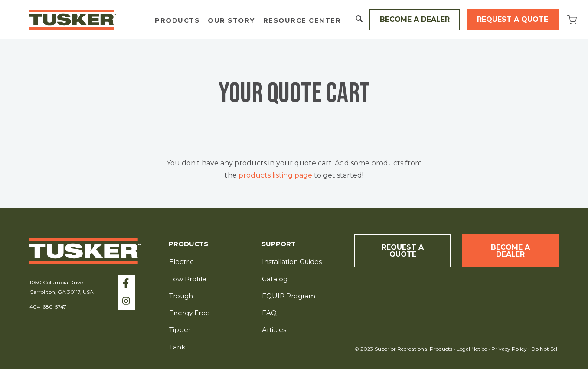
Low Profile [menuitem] (188, 279)
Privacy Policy (510, 349)
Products (177, 21)
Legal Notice (472, 349)
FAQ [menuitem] (269, 313)
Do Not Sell (544, 349)
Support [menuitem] (279, 244)
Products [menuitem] (188, 244)
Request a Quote (513, 19)
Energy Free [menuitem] (189, 313)
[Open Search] (359, 19)
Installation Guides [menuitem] (292, 262)
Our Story (231, 21)
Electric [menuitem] (181, 262)
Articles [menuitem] (274, 330)
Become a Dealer (415, 19)
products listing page (275, 175)
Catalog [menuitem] (275, 279)
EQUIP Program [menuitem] (289, 296)
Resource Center (302, 21)
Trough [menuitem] (181, 296)
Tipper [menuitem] (180, 330)
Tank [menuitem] (177, 347)
